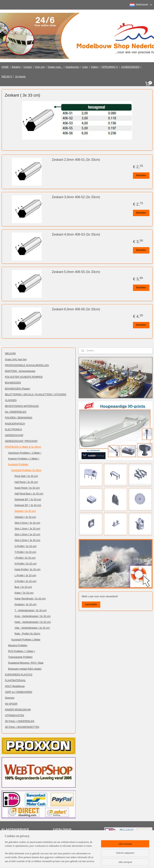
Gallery (95, 67)
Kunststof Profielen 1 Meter (26, 640)
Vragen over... (55, 67)
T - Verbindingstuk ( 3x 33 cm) (31, 610)
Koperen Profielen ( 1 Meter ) (24, 459)
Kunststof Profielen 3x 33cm (26, 470)
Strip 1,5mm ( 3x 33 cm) (27, 534)
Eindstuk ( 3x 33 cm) (26, 604)
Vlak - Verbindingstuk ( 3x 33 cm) (32, 628)
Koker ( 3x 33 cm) (24, 593)
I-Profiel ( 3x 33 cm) (25, 558)
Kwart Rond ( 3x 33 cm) (27, 488)
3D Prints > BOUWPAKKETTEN (22, 727)
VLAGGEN (11, 400)
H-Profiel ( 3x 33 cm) (26, 564)
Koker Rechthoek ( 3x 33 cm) (30, 599)
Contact (28, 67)
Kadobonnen (72, 67)
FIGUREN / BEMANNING (19, 418)
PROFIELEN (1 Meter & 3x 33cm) (23, 447)
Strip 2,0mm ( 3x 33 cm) (27, 540)
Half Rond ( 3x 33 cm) (26, 482)
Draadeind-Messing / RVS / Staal (26, 663)
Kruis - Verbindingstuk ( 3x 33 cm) (33, 616)
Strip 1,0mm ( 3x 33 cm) (27, 529)
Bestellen (141, 175)
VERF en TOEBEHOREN (19, 692)
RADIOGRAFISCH (15, 424)
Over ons (40, 67)
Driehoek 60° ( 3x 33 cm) (28, 499)
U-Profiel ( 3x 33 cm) (26, 546)
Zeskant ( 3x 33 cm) (25, 511)
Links (85, 67)
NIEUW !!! (7, 77)
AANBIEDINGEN (130, 67)
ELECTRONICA (14, 430)
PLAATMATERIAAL (15, 680)
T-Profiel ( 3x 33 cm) (25, 552)
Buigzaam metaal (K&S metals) (25, 669)
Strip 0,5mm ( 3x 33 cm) (27, 523)
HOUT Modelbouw (15, 686)
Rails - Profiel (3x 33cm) (27, 634)
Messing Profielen (18, 645)
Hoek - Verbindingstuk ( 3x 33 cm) (33, 622)
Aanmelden (91, 604)
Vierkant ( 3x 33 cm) (25, 517)
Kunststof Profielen (18, 464)
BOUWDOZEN (13, 383)
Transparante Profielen (20, 657)
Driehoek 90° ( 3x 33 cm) (28, 505)
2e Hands (20, 77)
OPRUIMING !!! (110, 67)
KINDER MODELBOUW (18, 710)
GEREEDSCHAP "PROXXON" (21, 441)
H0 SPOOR (11, 704)
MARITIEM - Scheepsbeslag (20, 371)
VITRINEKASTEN (15, 715)
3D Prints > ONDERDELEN (20, 721)
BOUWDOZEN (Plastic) (18, 389)
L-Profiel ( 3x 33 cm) (25, 575)
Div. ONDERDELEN (16, 412)
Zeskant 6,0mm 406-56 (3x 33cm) (76, 309)
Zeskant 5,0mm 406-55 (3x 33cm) (76, 272)
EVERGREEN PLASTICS (19, 675)
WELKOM (10, 354)
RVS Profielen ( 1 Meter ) (22, 651)
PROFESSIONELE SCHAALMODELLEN (27, 365)
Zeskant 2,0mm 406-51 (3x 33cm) (76, 160)
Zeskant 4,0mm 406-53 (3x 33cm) (76, 234)
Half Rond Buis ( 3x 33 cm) (29, 494)
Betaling (16, 67)
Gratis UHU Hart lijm (16, 360)
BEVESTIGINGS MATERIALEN (22, 406)
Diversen (10, 698)
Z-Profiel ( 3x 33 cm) (26, 581)
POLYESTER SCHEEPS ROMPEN (24, 377)
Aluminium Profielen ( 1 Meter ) (25, 453)
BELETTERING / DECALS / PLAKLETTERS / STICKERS (36, 395)
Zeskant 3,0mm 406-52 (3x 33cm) (76, 197)
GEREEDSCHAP (14, 435)
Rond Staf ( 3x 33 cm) (26, 476)
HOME (5, 67)
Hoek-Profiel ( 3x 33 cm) (28, 569)
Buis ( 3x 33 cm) (23, 587)
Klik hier (60, 836)
